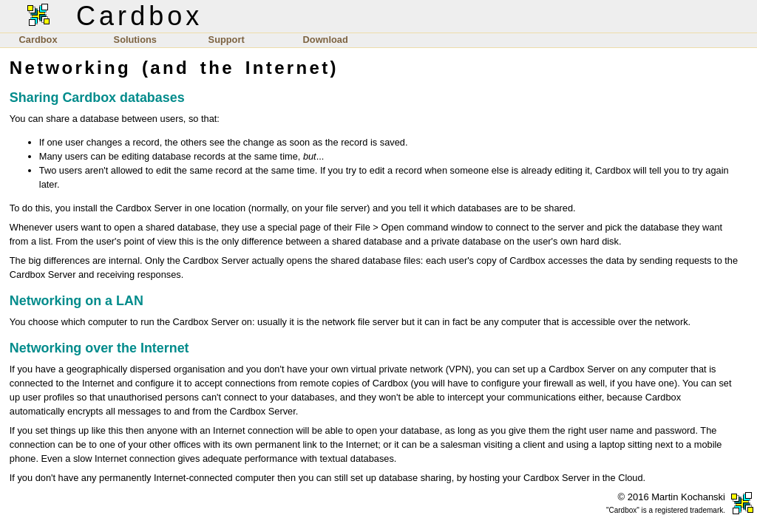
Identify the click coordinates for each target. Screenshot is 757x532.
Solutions (135, 40)
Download (326, 40)
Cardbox (38, 40)
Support (227, 40)
